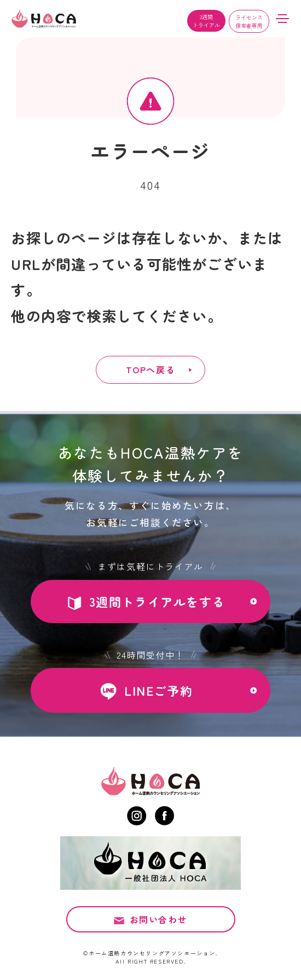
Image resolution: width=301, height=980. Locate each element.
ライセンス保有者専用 (249, 21)
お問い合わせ (159, 919)
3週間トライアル (206, 21)
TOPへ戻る (151, 369)
